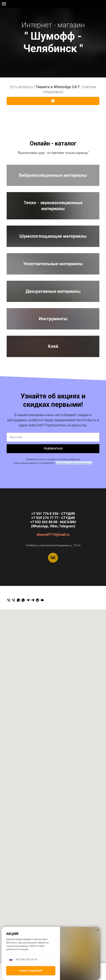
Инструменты (53, 565)
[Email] (42, 915)
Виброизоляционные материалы (53, 198)
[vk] (53, 872)
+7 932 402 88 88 (44, 837)
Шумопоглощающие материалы (53, 345)
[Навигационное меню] (4, 4)
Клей (53, 638)
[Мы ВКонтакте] (37, 915)
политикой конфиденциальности (74, 778)
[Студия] (9, 915)
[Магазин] (14, 915)
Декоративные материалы (53, 491)
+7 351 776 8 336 (45, 828)
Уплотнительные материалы (53, 418)
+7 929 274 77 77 (53, 4)
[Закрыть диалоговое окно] (98, 930)
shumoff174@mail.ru (53, 849)
